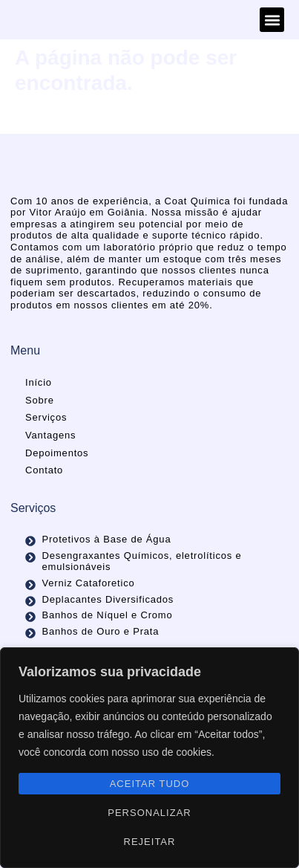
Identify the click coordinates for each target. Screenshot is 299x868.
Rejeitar (150, 842)
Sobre (40, 400)
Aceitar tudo (150, 784)
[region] (149, 758)
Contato (44, 470)
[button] (272, 20)
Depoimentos (57, 453)
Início (39, 382)
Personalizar (149, 813)
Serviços (46, 417)
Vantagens (50, 435)
